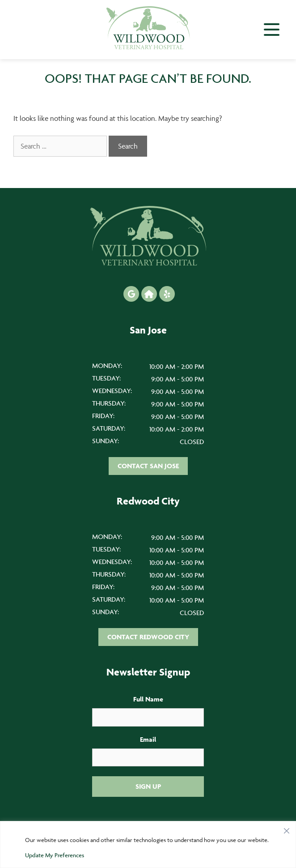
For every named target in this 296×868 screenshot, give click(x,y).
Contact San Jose (148, 466)
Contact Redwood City (148, 637)
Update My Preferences (55, 855)
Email (148, 739)
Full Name (148, 699)
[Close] (287, 829)
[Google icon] (131, 294)
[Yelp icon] (167, 294)
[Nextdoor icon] (149, 294)
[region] (148, 844)
